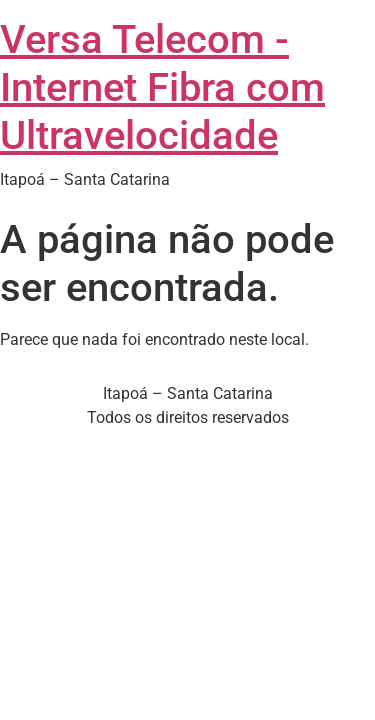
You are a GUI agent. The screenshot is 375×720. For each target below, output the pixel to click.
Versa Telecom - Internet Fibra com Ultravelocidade (162, 87)
